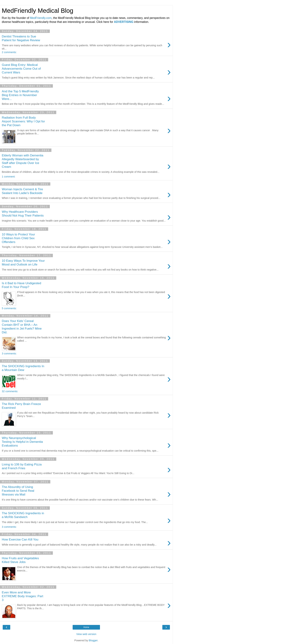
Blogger (93, 640)
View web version (86, 634)
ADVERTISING (124, 22)
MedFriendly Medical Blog (37, 11)
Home (86, 627)
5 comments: (9, 308)
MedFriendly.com (41, 18)
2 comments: (9, 52)
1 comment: (9, 177)
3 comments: (9, 353)
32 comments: (10, 391)
